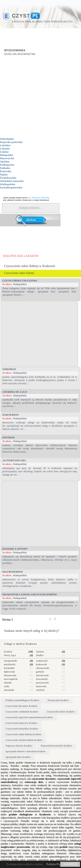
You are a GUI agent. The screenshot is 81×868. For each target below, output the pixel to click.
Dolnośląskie (7, 139)
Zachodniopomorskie (11, 187)
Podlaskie (5, 168)
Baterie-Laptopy (15, 549)
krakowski (41, 664)
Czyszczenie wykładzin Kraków (22, 712)
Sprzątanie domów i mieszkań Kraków (26, 751)
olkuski (8, 683)
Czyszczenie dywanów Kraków (22, 706)
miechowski (42, 675)
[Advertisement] (40, 97)
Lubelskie (5, 145)
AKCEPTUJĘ (70, 864)
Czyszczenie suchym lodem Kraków (24, 740)
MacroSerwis (13, 572)
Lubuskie (5, 149)
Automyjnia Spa (14, 460)
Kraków (7, 284)
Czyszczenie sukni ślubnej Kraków (24, 734)
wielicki (40, 690)
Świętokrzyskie (8, 178)
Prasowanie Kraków (58, 700)
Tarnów (40, 652)
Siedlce (40, 655)
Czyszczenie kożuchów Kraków (22, 729)
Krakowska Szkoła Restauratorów (30, 594)
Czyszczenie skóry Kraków (61, 712)
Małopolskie (7, 155)
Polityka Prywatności (58, 864)
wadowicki (42, 661)
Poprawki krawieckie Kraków (56, 746)
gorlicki (40, 672)
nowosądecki (11, 679)
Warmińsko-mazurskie (12, 181)
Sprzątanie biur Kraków (18, 757)
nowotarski (42, 679)
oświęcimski (10, 661)
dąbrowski (9, 672)
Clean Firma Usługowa (20, 281)
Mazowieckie (7, 158)
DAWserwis (11, 415)
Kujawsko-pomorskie (11, 142)
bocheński (9, 668)
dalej (69, 620)
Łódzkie (4, 152)
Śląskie (4, 174)
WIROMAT (9, 369)
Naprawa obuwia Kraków (19, 746)
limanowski (10, 675)
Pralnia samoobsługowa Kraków (22, 700)
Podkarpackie (7, 165)
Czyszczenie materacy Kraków (21, 723)
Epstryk (9, 437)
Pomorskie (6, 171)
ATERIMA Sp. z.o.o (15, 392)
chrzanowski (43, 668)
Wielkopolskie (8, 184)
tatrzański (9, 690)
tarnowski (41, 686)
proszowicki (42, 683)
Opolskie (5, 161)
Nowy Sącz (10, 655)
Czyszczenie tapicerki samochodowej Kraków (29, 717)
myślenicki (10, 664)
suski (7, 686)
